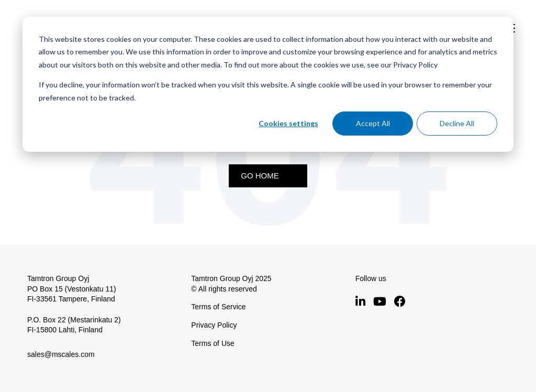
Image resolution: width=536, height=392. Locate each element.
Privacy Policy (214, 325)
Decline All (457, 123)
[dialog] (268, 84)
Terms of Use (213, 343)
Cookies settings (288, 123)
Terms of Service (218, 307)
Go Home (260, 176)
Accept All (373, 123)
